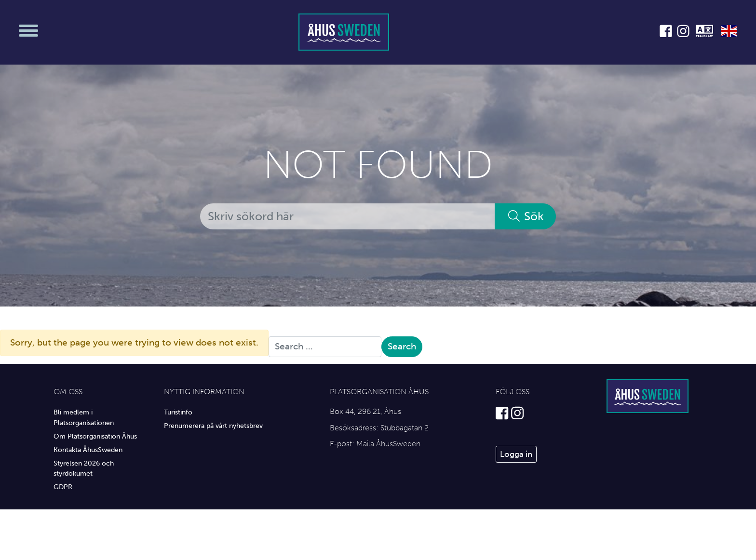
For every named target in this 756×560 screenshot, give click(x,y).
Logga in (516, 454)
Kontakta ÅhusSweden (88, 450)
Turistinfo (178, 412)
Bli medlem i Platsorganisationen (84, 417)
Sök (525, 216)
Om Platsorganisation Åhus (95, 436)
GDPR (63, 487)
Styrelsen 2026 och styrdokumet (84, 468)
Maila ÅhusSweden (388, 444)
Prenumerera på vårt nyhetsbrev (213, 426)
